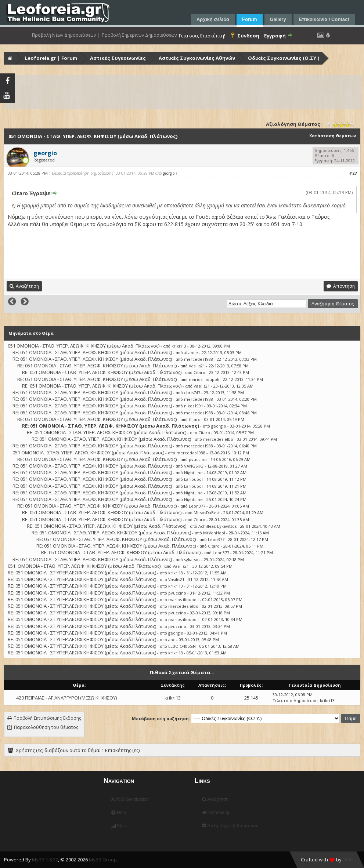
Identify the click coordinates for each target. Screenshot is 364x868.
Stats (119, 826)
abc (172, 640)
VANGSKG (194, 466)
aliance (191, 353)
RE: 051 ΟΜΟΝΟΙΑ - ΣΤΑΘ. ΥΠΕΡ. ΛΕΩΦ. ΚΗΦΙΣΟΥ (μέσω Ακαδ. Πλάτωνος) (92, 352)
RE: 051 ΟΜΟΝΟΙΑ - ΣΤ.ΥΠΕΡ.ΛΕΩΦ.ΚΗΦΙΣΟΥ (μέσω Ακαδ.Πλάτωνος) (82, 573)
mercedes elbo (218, 439)
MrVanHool (214, 533)
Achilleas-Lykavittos (217, 526)
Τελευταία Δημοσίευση (295, 700)
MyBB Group (103, 860)
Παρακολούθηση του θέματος (46, 727)
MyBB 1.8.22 (45, 860)
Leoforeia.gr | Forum (51, 58)
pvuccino (198, 459)
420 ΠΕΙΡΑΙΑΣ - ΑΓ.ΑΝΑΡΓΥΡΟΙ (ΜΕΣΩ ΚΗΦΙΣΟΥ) (66, 698)
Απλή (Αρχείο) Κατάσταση (230, 826)
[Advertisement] (183, 92)
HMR (348, 860)
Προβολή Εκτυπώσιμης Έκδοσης (47, 718)
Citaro (199, 372)
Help (119, 813)
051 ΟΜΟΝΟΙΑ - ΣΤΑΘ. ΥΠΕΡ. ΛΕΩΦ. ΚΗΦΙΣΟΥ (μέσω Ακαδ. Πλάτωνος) (84, 346)
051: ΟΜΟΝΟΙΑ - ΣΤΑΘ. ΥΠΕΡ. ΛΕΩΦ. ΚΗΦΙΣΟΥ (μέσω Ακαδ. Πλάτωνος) (84, 566)
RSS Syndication (130, 799)
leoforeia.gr (216, 813)
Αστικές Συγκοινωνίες (118, 58)
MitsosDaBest (207, 513)
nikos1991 (194, 406)
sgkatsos (192, 560)
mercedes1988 (199, 359)
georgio (169, 173)
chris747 (192, 393)
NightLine (193, 473)
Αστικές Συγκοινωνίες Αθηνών (197, 58)
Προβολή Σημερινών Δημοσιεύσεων (139, 35)
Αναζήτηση (215, 799)
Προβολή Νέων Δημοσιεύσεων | (66, 35)
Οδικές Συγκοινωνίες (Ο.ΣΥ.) (284, 58)
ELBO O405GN (182, 646)
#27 (353, 173)
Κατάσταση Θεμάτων (333, 136)
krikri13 (179, 346)
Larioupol (193, 479)
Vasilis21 (197, 366)
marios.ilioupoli (204, 379)
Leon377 (197, 506)
